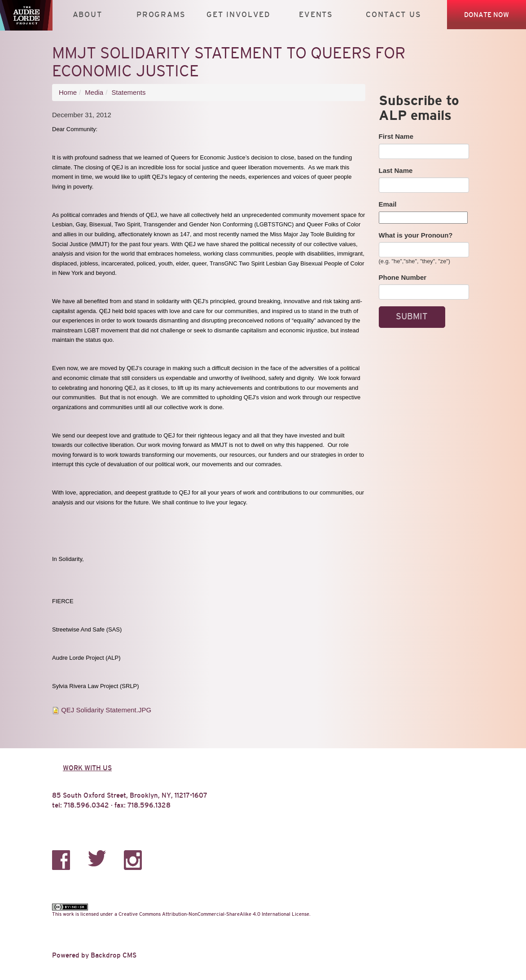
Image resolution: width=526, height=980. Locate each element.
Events (316, 15)
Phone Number (403, 277)
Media (94, 92)
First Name (396, 136)
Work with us (87, 768)
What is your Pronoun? (416, 235)
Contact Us (393, 15)
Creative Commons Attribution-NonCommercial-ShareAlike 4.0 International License (214, 914)
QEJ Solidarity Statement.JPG (106, 710)
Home (68, 92)
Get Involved (238, 15)
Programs (161, 15)
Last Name (396, 170)
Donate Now (487, 15)
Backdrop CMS (114, 955)
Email (388, 204)
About (87, 15)
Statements (129, 92)
